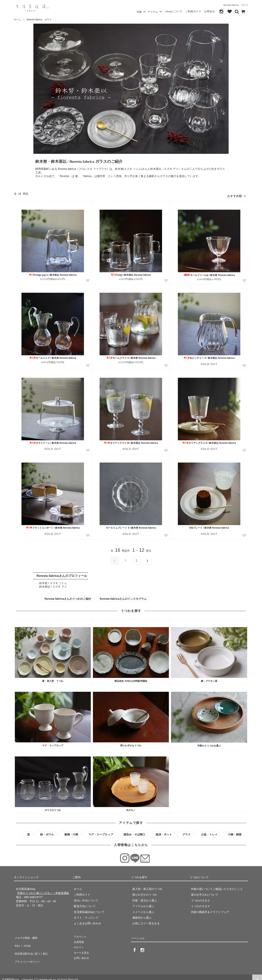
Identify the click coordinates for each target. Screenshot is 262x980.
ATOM (25, 941)
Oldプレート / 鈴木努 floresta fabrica (209, 527)
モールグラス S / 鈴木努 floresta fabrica (131, 357)
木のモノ (131, 809)
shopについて (174, 11)
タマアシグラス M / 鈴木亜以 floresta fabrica (131, 442)
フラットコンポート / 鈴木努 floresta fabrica (53, 527)
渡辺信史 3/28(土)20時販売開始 (131, 680)
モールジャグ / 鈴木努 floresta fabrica (53, 357)
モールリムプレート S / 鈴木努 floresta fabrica (131, 527)
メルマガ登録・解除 (26, 936)
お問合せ (210, 11)
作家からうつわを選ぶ (209, 745)
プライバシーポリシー (28, 953)
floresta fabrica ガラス (39, 20)
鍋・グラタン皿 (209, 680)
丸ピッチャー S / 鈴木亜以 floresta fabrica (209, 357)
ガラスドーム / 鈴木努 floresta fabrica (53, 442)
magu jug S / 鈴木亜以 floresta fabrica (53, 274)
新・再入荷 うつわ (53, 680)
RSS (17, 941)
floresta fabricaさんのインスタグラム (123, 597)
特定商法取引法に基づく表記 (32, 947)
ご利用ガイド (193, 11)
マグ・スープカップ (53, 744)
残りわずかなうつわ (131, 744)
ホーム (17, 20)
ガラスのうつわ (53, 809)
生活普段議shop (11, 975)
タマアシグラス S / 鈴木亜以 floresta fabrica (209, 442)
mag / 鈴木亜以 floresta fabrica (131, 274)
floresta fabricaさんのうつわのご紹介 (68, 597)
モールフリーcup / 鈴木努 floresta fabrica (209, 274)
